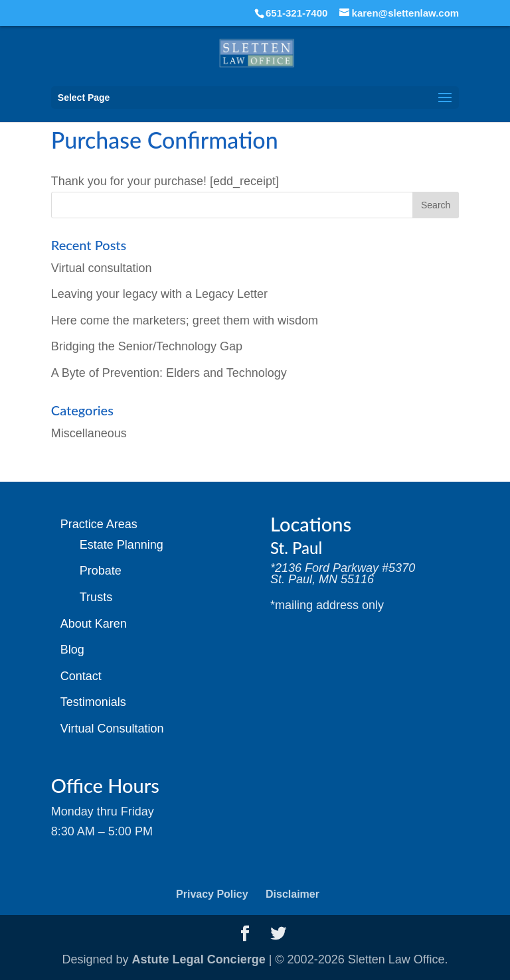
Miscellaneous (89, 433)
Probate (101, 571)
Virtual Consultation (112, 729)
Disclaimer (293, 894)
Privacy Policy (212, 894)
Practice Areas (99, 524)
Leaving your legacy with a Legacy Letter (159, 294)
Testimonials (93, 702)
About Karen (94, 624)
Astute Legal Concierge (199, 959)
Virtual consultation (102, 268)
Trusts (96, 597)
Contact (81, 676)
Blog (72, 650)
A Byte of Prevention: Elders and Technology (169, 373)
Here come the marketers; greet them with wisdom (185, 320)
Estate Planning (122, 545)
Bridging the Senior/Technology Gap (147, 346)
